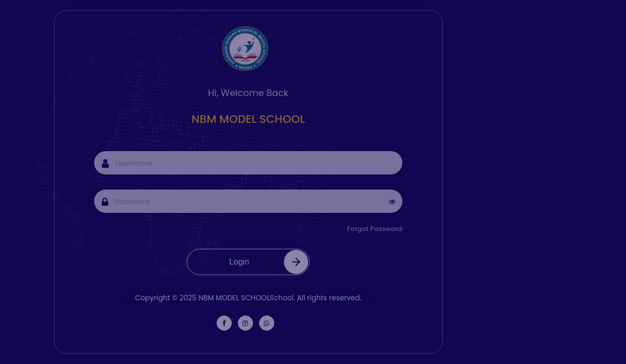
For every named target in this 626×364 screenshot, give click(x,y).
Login (270, 268)
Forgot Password (384, 229)
